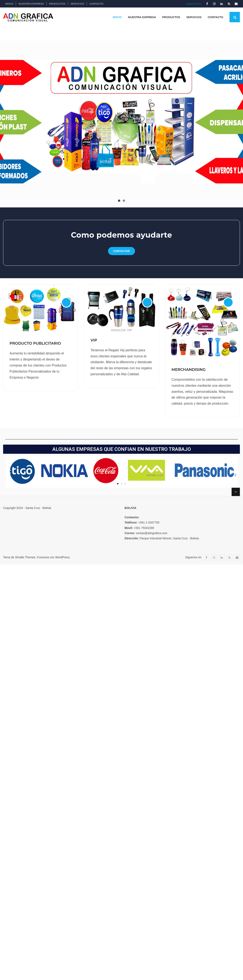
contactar (121, 251)
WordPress (62, 557)
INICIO (9, 4)
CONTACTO (96, 4)
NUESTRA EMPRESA (31, 4)
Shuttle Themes (25, 557)
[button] (118, 484)
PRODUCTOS (57, 4)
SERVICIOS (77, 4)
